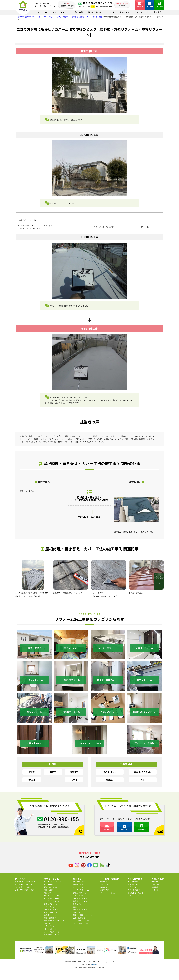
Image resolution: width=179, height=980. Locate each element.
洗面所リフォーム (51, 910)
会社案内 (158, 12)
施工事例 (79, 12)
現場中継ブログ (134, 885)
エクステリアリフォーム (83, 921)
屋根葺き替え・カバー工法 (54, 921)
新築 (143, 780)
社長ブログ (132, 887)
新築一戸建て (78, 885)
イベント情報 (133, 882)
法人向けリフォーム (52, 935)
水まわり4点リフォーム (53, 912)
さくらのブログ (142, 12)
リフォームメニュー (61, 12)
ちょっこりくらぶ (134, 896)
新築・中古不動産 (51, 887)
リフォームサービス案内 (54, 882)
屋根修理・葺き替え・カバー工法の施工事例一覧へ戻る (89, 496)
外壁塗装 (110, 780)
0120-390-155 (61, 819)
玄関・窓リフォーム (52, 898)
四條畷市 (32, 780)
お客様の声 (125, 12)
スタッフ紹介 (106, 885)
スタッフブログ (134, 890)
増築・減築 (48, 890)
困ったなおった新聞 (135, 893)
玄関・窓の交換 (79, 918)
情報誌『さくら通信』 (24, 887)
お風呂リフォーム (51, 904)
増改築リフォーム (80, 910)
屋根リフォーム (79, 907)
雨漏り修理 (48, 923)
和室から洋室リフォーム (54, 896)
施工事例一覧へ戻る (89, 514)
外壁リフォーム (79, 904)
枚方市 (53, 772)
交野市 (32, 772)
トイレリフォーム (51, 907)
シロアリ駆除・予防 (52, 932)
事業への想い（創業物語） (25, 882)
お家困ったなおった (143, 772)
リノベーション (110, 772)
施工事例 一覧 (79, 882)
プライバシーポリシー (109, 893)
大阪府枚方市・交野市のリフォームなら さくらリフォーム (86, 962)
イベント (111, 12)
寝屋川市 (74, 772)
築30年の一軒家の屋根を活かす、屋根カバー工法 (137, 512)
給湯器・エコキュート (53, 915)
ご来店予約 (156, 885)
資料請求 (155, 887)
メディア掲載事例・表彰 (24, 890)
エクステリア (49, 926)
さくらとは (42, 12)
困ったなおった (95, 12)
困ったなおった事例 (81, 923)
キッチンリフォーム (52, 901)
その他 (74, 780)
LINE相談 (159, 5)
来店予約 (150, 5)
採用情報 (104, 887)
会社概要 (104, 882)
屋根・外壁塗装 (50, 918)
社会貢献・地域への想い (24, 885)
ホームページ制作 (86, 965)
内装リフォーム (50, 893)
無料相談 (140, 5)
